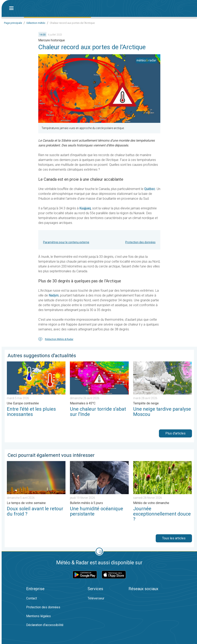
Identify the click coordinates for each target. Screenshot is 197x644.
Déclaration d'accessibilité (45, 625)
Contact (32, 598)
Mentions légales (38, 616)
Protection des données (140, 242)
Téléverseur (96, 598)
